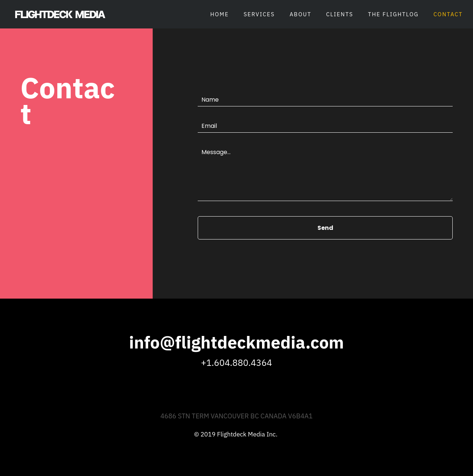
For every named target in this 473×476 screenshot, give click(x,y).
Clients (340, 14)
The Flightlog (393, 14)
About (301, 14)
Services (259, 14)
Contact (448, 14)
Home (220, 14)
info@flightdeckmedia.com (236, 342)
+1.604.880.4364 (236, 363)
